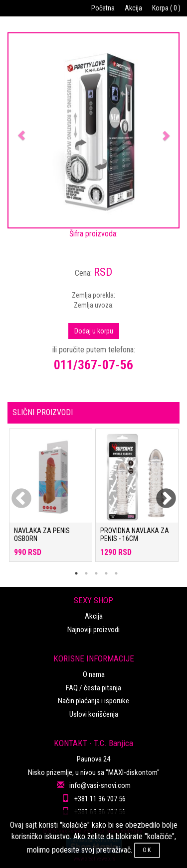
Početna (103, 8)
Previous (15, 493)
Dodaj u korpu (94, 331)
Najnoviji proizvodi (93, 630)
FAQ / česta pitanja (93, 688)
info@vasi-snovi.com (100, 785)
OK (147, 850)
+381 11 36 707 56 (100, 799)
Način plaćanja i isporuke (93, 701)
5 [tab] (116, 573)
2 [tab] (86, 573)
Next (160, 493)
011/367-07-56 (93, 365)
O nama (94, 674)
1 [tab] (76, 573)
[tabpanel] (51, 500)
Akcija (133, 8)
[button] (21, 130)
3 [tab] (96, 573)
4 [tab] (106, 573)
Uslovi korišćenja (94, 714)
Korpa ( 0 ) (166, 8)
